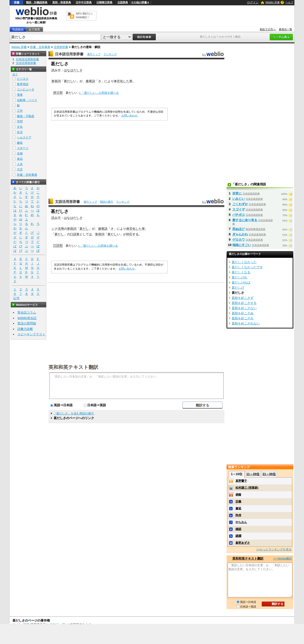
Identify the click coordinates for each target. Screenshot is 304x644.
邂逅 (238, 508)
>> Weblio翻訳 (283, 559)
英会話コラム (27, 312)
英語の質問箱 (27, 323)
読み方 (56, 218)
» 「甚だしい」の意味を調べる (99, 93)
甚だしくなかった (244, 262)
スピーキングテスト (31, 334)
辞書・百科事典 (40, 47)
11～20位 (253, 474)
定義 (238, 501)
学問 (20, 121)
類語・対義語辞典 (37, 2)
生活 (20, 132)
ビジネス (23, 79)
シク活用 (58, 229)
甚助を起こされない (246, 323)
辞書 (17, 2)
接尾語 (90, 81)
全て (15, 74)
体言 (117, 81)
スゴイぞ (239, 209)
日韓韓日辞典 (104, 2)
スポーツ (23, 148)
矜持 (238, 515)
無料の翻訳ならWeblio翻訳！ (84, 15)
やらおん (241, 522)
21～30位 (269, 474)
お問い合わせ (129, 116)
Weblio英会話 (27, 318)
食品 (20, 159)
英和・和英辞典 (62, 2)
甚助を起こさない (244, 308)
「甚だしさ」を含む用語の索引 (74, 413)
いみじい (239, 199)
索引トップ (94, 54)
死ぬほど (239, 229)
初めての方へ (268, 29)
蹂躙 (238, 536)
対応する (132, 234)
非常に (237, 193)
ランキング (110, 54)
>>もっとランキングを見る (274, 549)
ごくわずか (240, 204)
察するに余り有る (245, 220)
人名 (20, 164)
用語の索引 (107, 202)
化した (125, 81)
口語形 (75, 234)
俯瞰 (238, 495)
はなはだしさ (73, 70)
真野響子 (241, 481)
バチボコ (239, 215)
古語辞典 (123, 2)
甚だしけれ (239, 277)
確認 (238, 529)
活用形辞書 (61, 47)
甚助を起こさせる (244, 303)
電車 (20, 95)
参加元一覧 (286, 29)
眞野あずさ (243, 543)
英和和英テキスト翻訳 (73, 367)
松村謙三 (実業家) (247, 488)
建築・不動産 (26, 116)
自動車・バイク (27, 100)
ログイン (253, 2)
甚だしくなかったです (247, 267)
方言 (20, 169)
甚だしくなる (241, 272)
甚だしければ (241, 282)
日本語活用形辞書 (69, 54)
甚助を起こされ (243, 318)
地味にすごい (242, 245)
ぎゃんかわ (240, 234)
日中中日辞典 (84, 2)
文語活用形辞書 (67, 202)
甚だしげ (238, 288)
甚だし (69, 81)
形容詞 (56, 81)
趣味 (20, 143)
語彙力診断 (25, 329)
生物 (20, 153)
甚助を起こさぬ (243, 313)
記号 (16, 298)
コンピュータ (26, 89)
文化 (20, 127)
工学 (20, 111)
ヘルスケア (24, 137)
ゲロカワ (239, 240)
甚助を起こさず (243, 298)
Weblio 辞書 (273, 2)
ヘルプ (289, 2)
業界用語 (23, 84)
